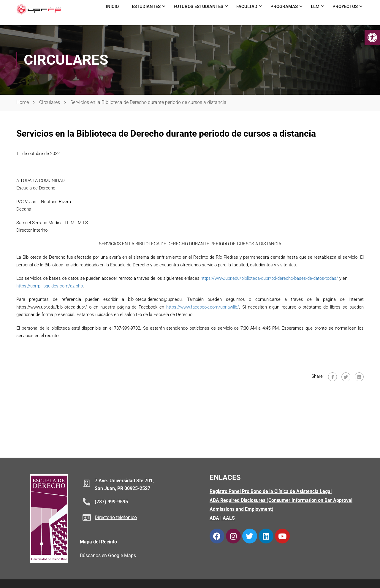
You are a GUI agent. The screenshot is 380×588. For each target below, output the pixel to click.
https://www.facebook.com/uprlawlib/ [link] (203, 307)
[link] (372, 37)
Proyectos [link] (345, 7)
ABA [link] (214, 518)
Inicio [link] (112, 7)
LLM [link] (315, 7)
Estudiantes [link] (146, 7)
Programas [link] (284, 7)
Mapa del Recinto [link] (98, 542)
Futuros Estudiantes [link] (198, 7)
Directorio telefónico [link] (116, 517)
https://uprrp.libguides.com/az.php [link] (50, 286)
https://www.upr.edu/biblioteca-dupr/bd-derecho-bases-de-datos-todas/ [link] (269, 278)
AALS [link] (229, 518)
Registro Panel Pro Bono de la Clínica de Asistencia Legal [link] (271, 491)
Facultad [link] (247, 7)
